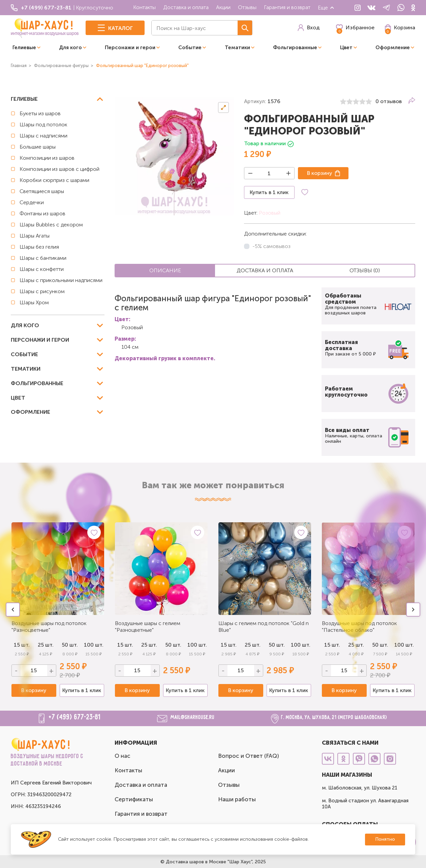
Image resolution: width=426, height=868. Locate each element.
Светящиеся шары (42, 191)
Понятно (385, 839)
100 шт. (94, 645)
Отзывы (247, 7)
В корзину (320, 173)
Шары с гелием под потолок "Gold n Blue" (264, 627)
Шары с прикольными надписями (61, 280)
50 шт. (173, 645)
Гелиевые (24, 48)
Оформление (393, 48)
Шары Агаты (35, 236)
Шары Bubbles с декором (51, 225)
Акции (223, 7)
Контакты (144, 7)
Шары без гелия (39, 247)
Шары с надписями (43, 136)
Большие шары (38, 147)
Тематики (237, 48)
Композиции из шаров (47, 158)
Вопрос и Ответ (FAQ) (249, 756)
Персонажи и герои (130, 48)
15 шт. (125, 645)
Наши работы (237, 799)
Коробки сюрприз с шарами (54, 180)
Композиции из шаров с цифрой (59, 169)
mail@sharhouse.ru (193, 718)
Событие (190, 48)
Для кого (70, 48)
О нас (123, 756)
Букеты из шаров (40, 113)
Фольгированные (295, 48)
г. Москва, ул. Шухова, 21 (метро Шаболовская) (334, 718)
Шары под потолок (43, 125)
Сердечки (32, 202)
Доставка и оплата (186, 7)
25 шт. (149, 645)
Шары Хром (34, 302)
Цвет (346, 48)
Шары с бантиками (43, 258)
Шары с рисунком (42, 291)
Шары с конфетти (42, 269)
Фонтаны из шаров (42, 213)
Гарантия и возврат (287, 7)
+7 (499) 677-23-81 (75, 717)
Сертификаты (134, 799)
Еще (326, 8)
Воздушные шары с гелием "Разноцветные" (148, 627)
